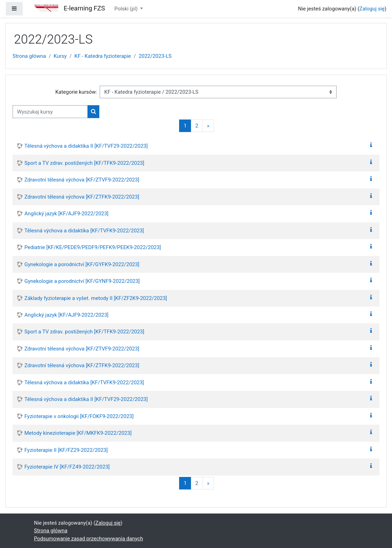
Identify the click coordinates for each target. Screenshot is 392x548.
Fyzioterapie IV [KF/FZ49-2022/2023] (67, 467)
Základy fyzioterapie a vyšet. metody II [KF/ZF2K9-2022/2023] (96, 298)
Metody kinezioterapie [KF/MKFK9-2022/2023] (78, 433)
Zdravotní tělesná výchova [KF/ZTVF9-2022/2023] (82, 180)
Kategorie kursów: (76, 92)
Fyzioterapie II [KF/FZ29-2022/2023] (66, 450)
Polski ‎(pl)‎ (126, 9)
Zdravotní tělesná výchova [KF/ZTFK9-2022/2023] (82, 197)
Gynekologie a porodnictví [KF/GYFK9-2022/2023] (82, 264)
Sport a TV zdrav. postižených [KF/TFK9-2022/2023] (84, 163)
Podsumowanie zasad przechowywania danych (89, 539)
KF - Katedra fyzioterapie (103, 56)
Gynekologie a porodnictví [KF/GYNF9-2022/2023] (82, 281)
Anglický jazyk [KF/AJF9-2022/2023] (66, 214)
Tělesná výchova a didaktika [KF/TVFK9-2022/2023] (84, 231)
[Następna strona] (208, 126)
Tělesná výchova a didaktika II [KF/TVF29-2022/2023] (86, 146)
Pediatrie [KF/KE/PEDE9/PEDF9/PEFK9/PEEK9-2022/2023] (93, 247)
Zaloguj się (372, 9)
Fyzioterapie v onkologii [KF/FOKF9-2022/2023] (79, 416)
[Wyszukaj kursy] (50, 111)
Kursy (60, 56)
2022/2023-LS (155, 56)
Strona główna (29, 56)
